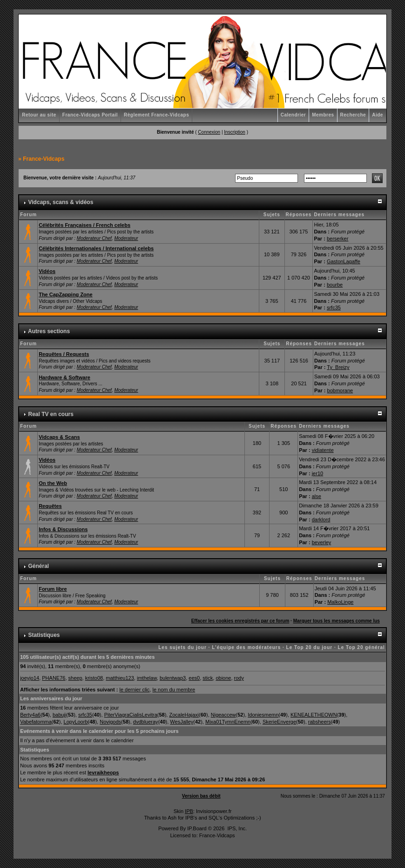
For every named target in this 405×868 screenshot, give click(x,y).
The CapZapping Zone (66, 294)
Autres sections (49, 331)
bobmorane (340, 390)
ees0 (194, 678)
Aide (378, 115)
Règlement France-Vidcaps (156, 115)
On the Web (53, 483)
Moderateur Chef (94, 238)
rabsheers (320, 722)
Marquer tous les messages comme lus (337, 621)
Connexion (209, 132)
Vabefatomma (36, 722)
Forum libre (53, 589)
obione (223, 678)
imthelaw (147, 678)
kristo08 (94, 678)
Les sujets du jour (182, 647)
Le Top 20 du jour (310, 647)
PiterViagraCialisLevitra (131, 715)
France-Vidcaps (44, 159)
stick (208, 678)
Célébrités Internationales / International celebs (96, 248)
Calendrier (293, 115)
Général (39, 566)
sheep (75, 678)
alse (317, 496)
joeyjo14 (30, 678)
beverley (322, 542)
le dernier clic (135, 690)
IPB (189, 811)
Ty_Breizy (338, 367)
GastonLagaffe (344, 261)
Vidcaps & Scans (59, 437)
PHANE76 (54, 678)
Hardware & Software (64, 377)
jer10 (317, 473)
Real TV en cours (51, 414)
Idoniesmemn (263, 715)
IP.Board (197, 828)
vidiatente (323, 450)
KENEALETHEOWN (314, 715)
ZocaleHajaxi (184, 715)
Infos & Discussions (63, 529)
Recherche (353, 115)
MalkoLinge (340, 602)
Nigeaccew (223, 715)
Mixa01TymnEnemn (228, 722)
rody (239, 678)
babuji (59, 715)
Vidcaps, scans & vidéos (61, 202)
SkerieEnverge (279, 722)
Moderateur (126, 238)
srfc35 (334, 308)
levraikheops (103, 772)
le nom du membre (174, 690)
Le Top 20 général (361, 647)
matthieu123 (120, 678)
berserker (337, 239)
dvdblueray (146, 722)
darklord (321, 519)
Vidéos (47, 271)
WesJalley (182, 722)
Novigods (110, 722)
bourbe (335, 285)
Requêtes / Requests (64, 354)
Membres (323, 115)
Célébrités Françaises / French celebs (84, 225)
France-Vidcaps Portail (90, 115)
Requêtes (50, 506)
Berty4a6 (30, 715)
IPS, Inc (236, 828)
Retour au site (39, 115)
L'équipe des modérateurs (246, 647)
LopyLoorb (76, 722)
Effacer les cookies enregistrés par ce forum (240, 621)
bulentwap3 (173, 678)
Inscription (235, 132)
